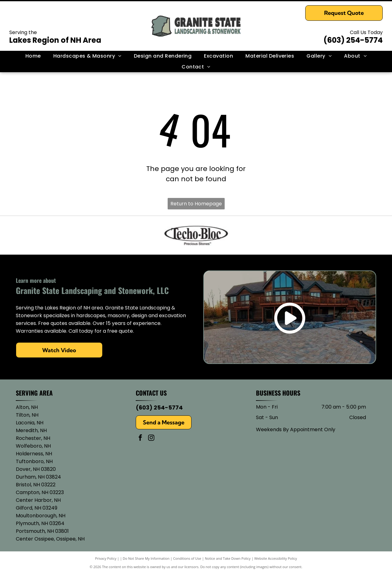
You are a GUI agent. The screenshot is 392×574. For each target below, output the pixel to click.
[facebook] (140, 438)
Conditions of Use (187, 558)
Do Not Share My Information (146, 558)
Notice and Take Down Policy (228, 558)
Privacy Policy (106, 558)
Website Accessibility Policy (275, 558)
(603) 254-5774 (353, 40)
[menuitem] (33, 56)
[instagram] (151, 438)
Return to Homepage (196, 204)
